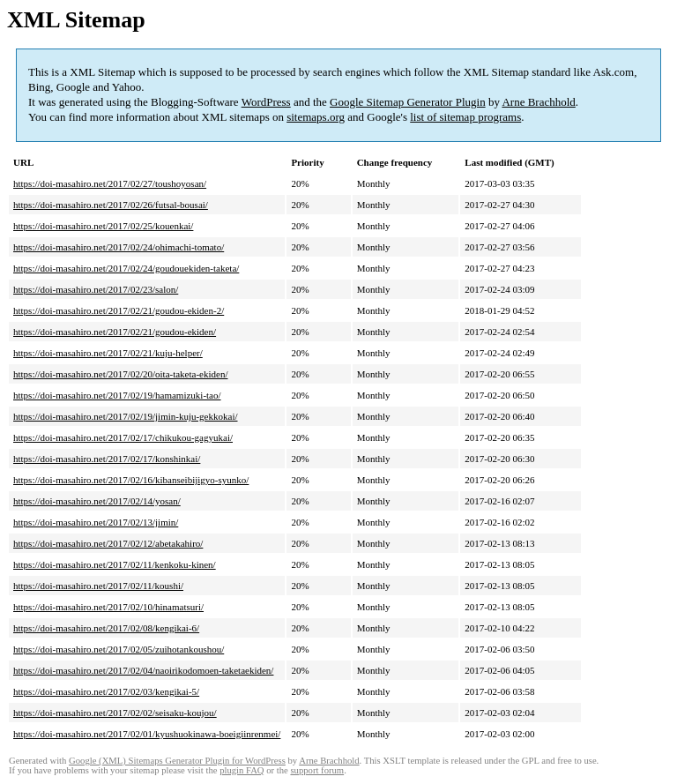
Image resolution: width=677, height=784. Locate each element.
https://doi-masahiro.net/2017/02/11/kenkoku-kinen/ (115, 564)
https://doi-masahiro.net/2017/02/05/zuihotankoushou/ (119, 649)
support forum (317, 770)
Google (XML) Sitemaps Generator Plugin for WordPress (177, 761)
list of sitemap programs (465, 117)
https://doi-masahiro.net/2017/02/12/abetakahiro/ (108, 543)
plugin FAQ (242, 770)
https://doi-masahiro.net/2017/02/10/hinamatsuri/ (108, 607)
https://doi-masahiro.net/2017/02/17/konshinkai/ (107, 459)
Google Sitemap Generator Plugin (408, 102)
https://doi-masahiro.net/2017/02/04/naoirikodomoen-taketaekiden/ (143, 670)
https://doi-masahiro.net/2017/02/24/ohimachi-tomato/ (119, 247)
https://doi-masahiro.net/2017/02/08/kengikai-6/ (106, 628)
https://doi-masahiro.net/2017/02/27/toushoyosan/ (110, 183)
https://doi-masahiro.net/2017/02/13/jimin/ (96, 522)
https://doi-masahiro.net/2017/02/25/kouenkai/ (103, 226)
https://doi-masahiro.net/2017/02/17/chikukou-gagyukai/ (123, 437)
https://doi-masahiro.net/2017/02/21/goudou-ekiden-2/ (119, 310)
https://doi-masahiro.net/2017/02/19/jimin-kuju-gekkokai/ (126, 416)
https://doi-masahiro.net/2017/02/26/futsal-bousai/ (111, 205)
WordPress (266, 102)
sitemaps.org (316, 117)
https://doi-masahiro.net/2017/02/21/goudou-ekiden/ (115, 332)
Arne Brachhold (538, 102)
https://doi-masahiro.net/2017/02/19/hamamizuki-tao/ (117, 395)
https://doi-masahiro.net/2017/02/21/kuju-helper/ (108, 353)
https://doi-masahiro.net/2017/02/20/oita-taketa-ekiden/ (120, 374)
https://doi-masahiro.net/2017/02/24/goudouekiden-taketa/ (126, 268)
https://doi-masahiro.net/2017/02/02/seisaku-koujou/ (115, 713)
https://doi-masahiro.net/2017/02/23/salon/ (96, 289)
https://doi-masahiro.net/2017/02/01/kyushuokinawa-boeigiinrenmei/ (147, 734)
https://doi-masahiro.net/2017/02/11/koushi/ (98, 586)
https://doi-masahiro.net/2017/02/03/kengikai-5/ (106, 691)
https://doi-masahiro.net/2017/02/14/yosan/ (97, 501)
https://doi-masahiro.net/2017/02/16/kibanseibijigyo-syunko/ (131, 480)
